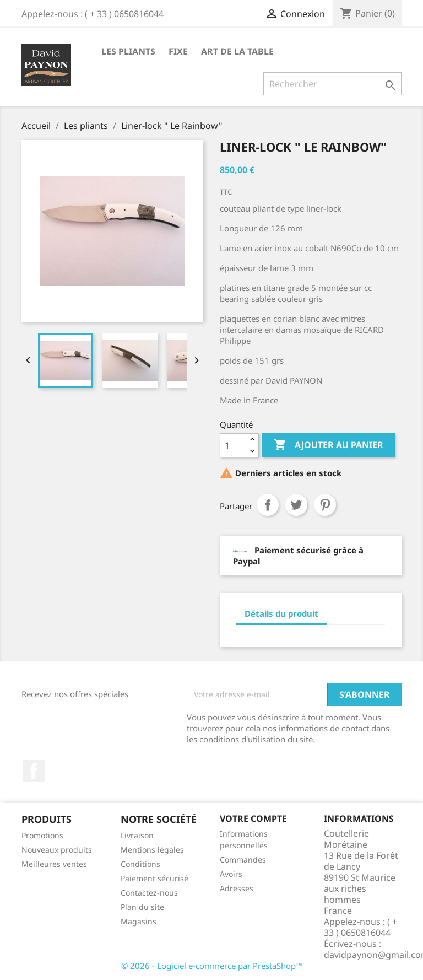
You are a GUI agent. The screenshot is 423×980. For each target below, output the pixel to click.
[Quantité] (233, 445)
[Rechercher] (332, 84)
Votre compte (253, 819)
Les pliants (128, 51)
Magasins (139, 921)
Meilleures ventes (54, 864)
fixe (178, 51)
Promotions (42, 835)
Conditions (140, 864)
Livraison (137, 835)
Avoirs (231, 874)
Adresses (237, 888)
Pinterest (325, 505)
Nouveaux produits (57, 850)
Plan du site (142, 907)
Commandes (243, 860)
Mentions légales (152, 850)
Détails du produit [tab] (281, 613)
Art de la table (237, 51)
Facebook (34, 771)
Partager (268, 505)
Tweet (296, 505)
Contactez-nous (149, 893)
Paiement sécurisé (154, 878)
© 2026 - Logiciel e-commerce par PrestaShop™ (212, 966)
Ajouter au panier (329, 445)
